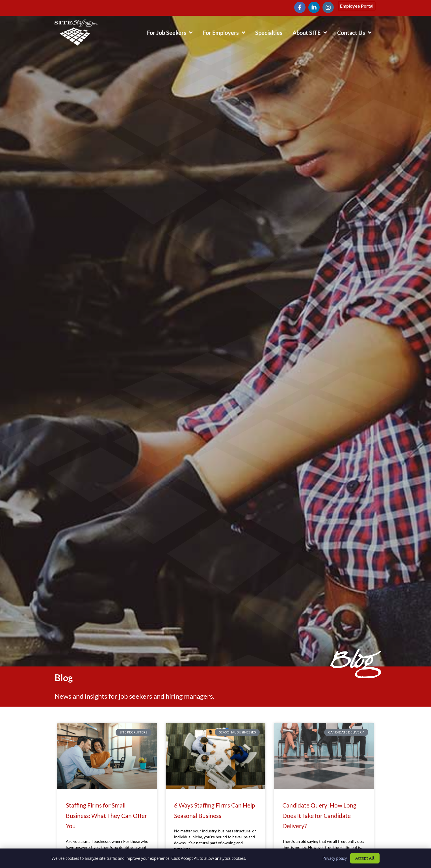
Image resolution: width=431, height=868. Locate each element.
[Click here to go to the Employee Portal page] (357, 6)
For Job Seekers (172, 31)
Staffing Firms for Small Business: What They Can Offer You (106, 816)
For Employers (227, 31)
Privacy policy (335, 858)
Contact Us (357, 31)
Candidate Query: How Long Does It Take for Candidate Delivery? (319, 816)
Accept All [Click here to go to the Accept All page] (365, 858)
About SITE (312, 31)
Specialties (271, 32)
